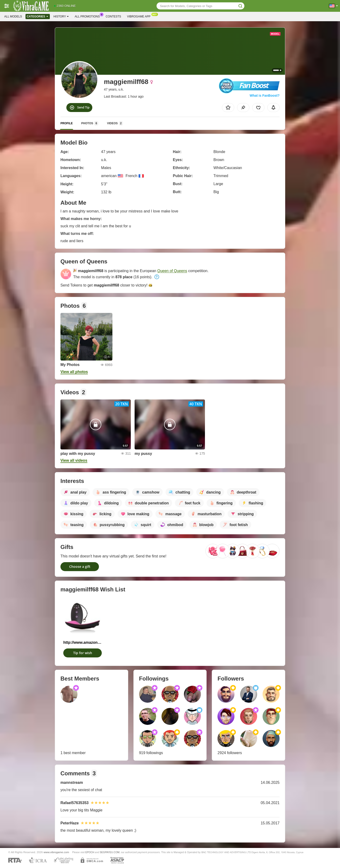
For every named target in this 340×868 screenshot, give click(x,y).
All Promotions (88, 16)
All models (13, 17)
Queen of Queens (172, 271)
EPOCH (90, 852)
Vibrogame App (140, 16)
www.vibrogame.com (56, 852)
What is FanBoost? (265, 96)
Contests (113, 17)
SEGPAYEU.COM (110, 852)
